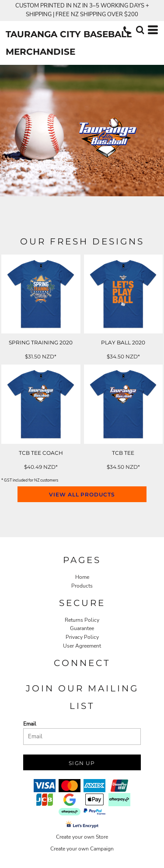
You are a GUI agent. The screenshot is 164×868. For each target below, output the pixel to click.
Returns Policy (82, 620)
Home (82, 577)
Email (30, 724)
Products (82, 586)
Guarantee (82, 628)
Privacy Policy (82, 637)
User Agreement (82, 646)
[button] (140, 30)
